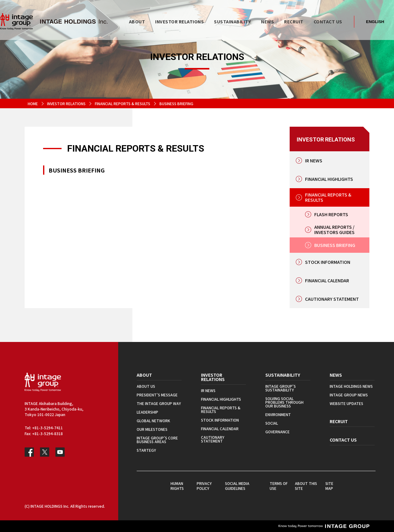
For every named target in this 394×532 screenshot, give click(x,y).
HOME (33, 103)
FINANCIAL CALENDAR (327, 280)
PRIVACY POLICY (204, 486)
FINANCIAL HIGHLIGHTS (329, 179)
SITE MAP (329, 486)
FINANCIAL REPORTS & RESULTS (123, 103)
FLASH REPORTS (331, 214)
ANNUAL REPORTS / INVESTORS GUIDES (334, 230)
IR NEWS (314, 161)
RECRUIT (339, 421)
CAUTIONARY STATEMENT (332, 299)
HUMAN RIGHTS (177, 486)
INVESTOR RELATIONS (66, 103)
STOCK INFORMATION (328, 262)
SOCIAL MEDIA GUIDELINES (237, 486)
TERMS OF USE (279, 486)
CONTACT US (343, 440)
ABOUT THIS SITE (306, 486)
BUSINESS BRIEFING (335, 245)
